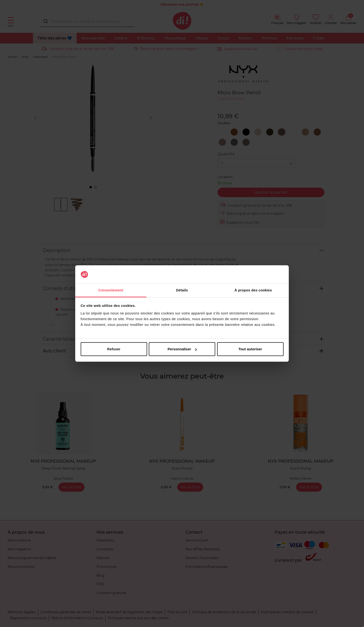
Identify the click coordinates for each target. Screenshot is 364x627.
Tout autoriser (250, 349)
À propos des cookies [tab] (253, 290)
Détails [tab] (182, 290)
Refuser (114, 349)
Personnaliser (182, 349)
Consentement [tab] (111, 290)
